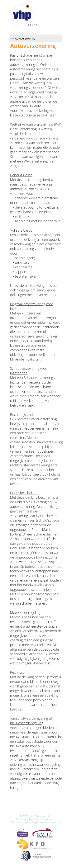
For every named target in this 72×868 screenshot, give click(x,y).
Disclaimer (47, 819)
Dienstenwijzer (20, 822)
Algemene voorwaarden (47, 822)
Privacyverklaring (27, 819)
